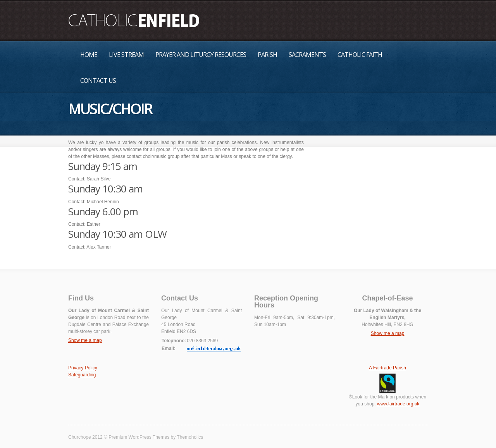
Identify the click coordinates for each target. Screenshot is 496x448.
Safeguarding (82, 375)
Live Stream (126, 55)
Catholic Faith (360, 55)
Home (89, 55)
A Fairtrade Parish (387, 368)
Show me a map (85, 340)
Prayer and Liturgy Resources (201, 55)
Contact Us (98, 81)
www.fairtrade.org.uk (398, 404)
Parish (267, 55)
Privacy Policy (83, 368)
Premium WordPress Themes (139, 437)
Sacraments (307, 55)
